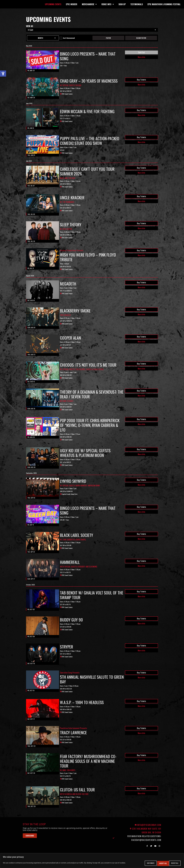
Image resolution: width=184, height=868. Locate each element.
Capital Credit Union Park (69, 501)
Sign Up (122, 8)
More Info (141, 64)
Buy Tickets (141, 87)
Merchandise (89, 8)
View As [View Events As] (30, 33)
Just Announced (69, 45)
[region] (92, 861)
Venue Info (108, 8)
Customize (141, 863)
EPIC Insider (72, 8)
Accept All (173, 863)
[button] (3, 74)
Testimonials (137, 8)
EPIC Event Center (67, 101)
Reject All (157, 863)
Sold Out (141, 60)
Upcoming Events (53, 8)
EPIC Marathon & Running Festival (164, 8)
